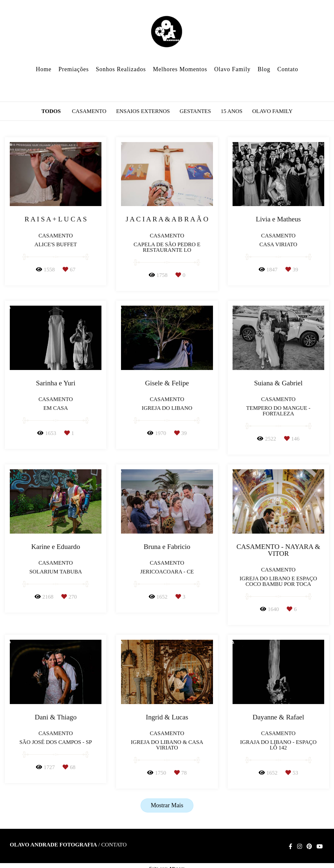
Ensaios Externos (143, 111)
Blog (264, 69)
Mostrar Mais (167, 805)
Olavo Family (233, 69)
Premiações (74, 69)
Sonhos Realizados (121, 69)
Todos (51, 111)
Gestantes (195, 111)
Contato (288, 69)
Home (44, 69)
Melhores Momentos (180, 69)
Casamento (89, 111)
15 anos (232, 111)
